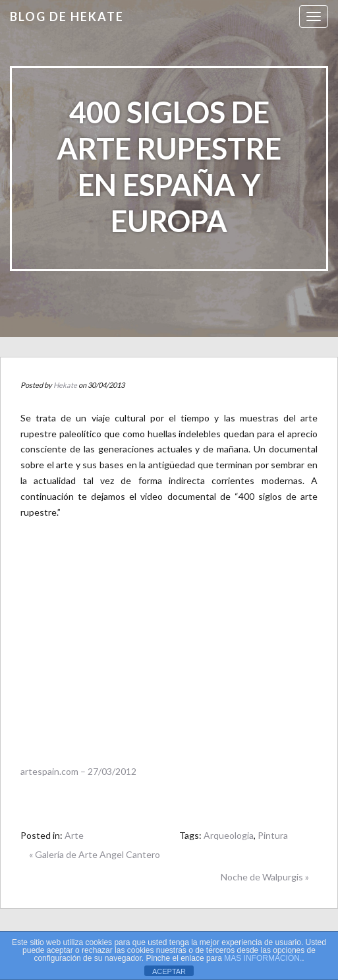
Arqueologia (229, 835)
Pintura (273, 835)
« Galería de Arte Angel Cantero (95, 854)
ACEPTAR (169, 971)
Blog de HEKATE (67, 16)
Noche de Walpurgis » (265, 877)
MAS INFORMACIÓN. (263, 958)
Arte (74, 835)
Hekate (65, 385)
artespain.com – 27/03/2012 (78, 771)
